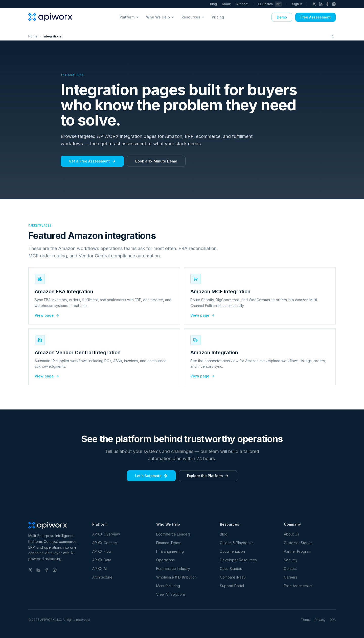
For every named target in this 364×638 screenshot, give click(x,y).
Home (33, 36)
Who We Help (160, 17)
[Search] (270, 4)
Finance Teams (169, 543)
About (226, 4)
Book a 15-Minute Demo (156, 161)
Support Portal (232, 586)
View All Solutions (171, 594)
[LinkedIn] (321, 4)
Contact (290, 569)
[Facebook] (327, 4)
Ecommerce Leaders (173, 534)
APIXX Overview (106, 534)
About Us (291, 534)
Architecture (102, 577)
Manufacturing (168, 586)
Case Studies (231, 569)
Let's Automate (151, 476)
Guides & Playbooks (237, 543)
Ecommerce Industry (173, 569)
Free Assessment (315, 17)
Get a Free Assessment (92, 161)
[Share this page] (332, 36)
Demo (282, 17)
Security (291, 560)
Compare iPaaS (233, 577)
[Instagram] (334, 4)
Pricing (218, 17)
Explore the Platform (208, 476)
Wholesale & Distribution (176, 577)
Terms (306, 620)
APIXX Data (102, 560)
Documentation (232, 551)
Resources (193, 17)
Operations (165, 560)
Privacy (320, 620)
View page (47, 315)
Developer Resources (238, 560)
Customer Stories (298, 543)
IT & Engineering (170, 551)
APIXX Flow (102, 551)
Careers (291, 577)
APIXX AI (99, 569)
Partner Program (298, 551)
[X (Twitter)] (314, 4)
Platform (129, 17)
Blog (213, 4)
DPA (333, 620)
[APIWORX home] (50, 17)
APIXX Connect (105, 543)
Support (242, 4)
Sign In (297, 4)
